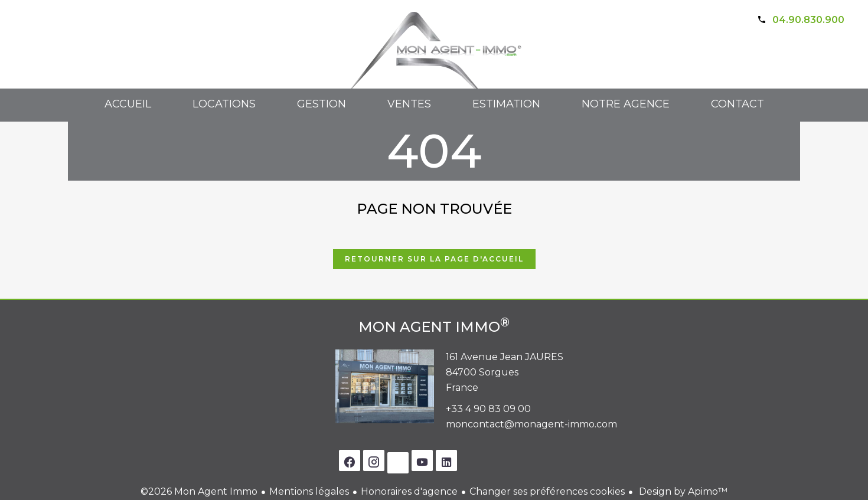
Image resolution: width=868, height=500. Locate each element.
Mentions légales (309, 491)
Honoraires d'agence (409, 491)
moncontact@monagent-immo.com (531, 424)
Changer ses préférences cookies (547, 491)
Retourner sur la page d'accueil (434, 259)
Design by (682, 491)
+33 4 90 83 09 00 (488, 409)
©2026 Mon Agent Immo (199, 491)
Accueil (434, 60)
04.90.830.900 (808, 20)
